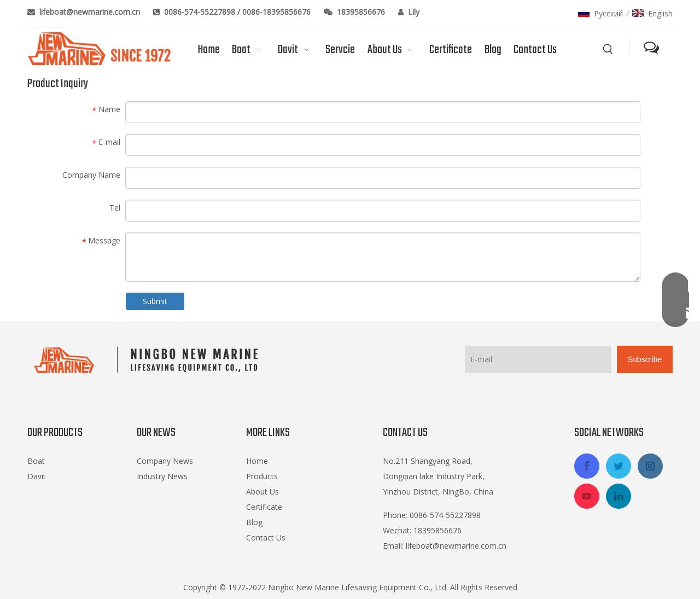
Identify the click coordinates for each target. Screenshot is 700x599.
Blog (254, 522)
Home (257, 461)
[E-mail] (538, 359)
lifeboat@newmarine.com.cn (91, 12)
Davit (37, 476)
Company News (165, 461)
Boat (36, 461)
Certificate (264, 507)
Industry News (162, 476)
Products (262, 476)
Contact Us (266, 537)
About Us (262, 492)
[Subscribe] (645, 359)
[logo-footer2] (148, 360)
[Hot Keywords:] (608, 49)
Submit (155, 301)
